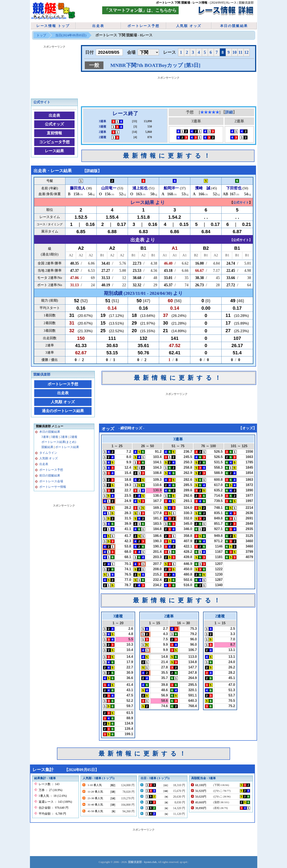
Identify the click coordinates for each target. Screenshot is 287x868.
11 (241, 52)
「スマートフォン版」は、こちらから (140, 10)
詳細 (229, 112)
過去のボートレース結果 (63, 411)
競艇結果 (47, 447)
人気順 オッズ (189, 26)
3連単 (45, 437)
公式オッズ (54, 124)
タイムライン (48, 453)
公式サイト (42, 102)
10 (235, 52)
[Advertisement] (168, 90)
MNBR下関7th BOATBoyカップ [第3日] (155, 65)
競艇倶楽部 (42, 374)
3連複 (54, 437)
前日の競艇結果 (50, 476)
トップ (41, 35)
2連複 (74, 437)
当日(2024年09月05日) (71, 35)
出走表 (98, 26)
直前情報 (54, 133)
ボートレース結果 (67, 447)
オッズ (248, 428)
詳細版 (92, 171)
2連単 (64, 437)
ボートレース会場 (51, 481)
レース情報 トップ (53, 26)
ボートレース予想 (143, 26)
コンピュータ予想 (54, 142)
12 (246, 52)
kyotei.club (150, 862)
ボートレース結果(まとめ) (59, 442)
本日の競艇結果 (234, 26)
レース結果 (54, 151)
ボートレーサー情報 (53, 487)
